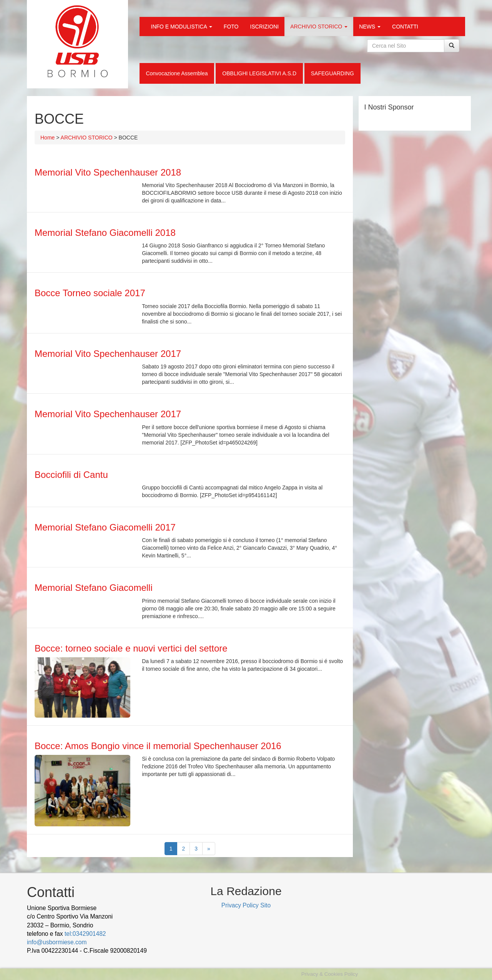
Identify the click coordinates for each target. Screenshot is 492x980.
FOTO (231, 27)
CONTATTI (405, 27)
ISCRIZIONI (265, 27)
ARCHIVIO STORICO (319, 27)
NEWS (370, 27)
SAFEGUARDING (332, 73)
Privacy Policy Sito (246, 905)
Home (47, 138)
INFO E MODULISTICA (182, 27)
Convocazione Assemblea (177, 73)
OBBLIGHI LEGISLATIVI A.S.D (259, 73)
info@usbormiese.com (57, 942)
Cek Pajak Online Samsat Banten (95, 959)
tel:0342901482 (85, 934)
